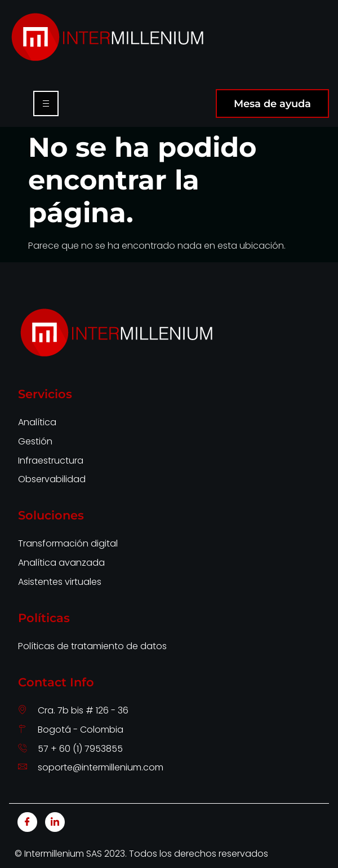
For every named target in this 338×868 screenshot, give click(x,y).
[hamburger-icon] (46, 103)
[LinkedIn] (55, 822)
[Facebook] (27, 822)
